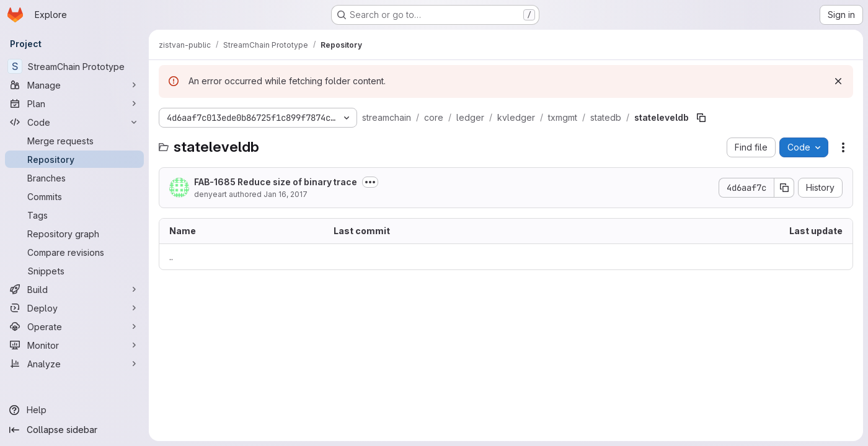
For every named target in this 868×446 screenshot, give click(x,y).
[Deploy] (74, 308)
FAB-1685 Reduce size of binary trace (276, 182)
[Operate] (74, 326)
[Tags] (74, 215)
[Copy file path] (701, 118)
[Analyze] (74, 364)
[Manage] (74, 85)
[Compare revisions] (74, 252)
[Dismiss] (838, 81)
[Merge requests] (74, 141)
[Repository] (74, 159)
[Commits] (74, 196)
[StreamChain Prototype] (74, 66)
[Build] (74, 289)
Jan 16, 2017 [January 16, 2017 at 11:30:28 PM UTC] (286, 194)
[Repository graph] (74, 234)
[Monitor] (74, 345)
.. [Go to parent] (171, 257)
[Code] (74, 122)
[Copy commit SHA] (784, 188)
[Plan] (74, 103)
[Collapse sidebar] (74, 430)
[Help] (74, 410)
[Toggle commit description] (370, 182)
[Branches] (74, 178)
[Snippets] (74, 271)
